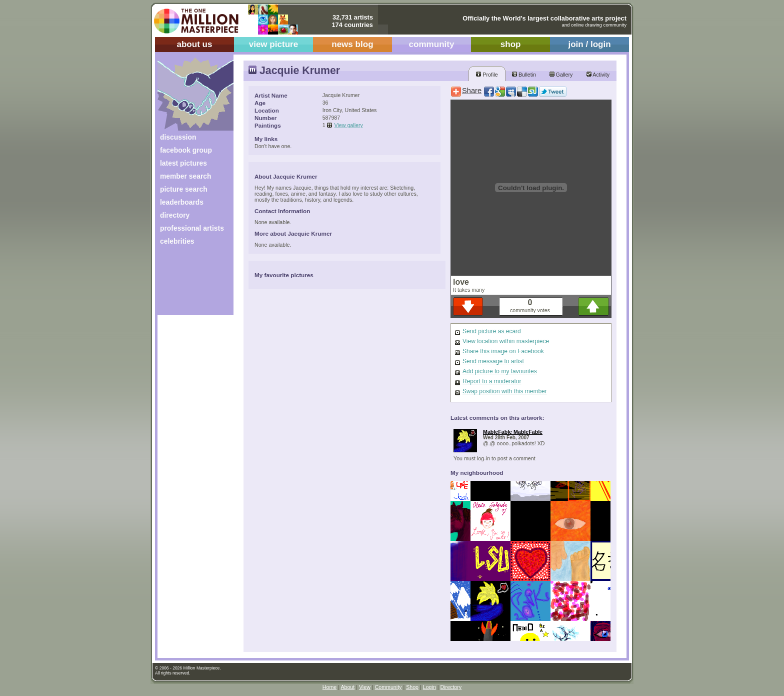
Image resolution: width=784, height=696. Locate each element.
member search (185, 176)
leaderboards (182, 202)
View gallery (349, 125)
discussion (178, 137)
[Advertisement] (189, 284)
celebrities (177, 241)
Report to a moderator (492, 381)
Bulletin (524, 75)
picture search (184, 189)
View (365, 687)
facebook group (186, 150)
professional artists (192, 228)
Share (472, 91)
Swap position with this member (505, 391)
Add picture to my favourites (500, 371)
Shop (412, 687)
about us (194, 44)
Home (329, 687)
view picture (274, 44)
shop (511, 44)
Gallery (561, 75)
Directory (451, 687)
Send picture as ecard (492, 331)
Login (429, 687)
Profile (487, 75)
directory (175, 215)
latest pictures (183, 163)
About (347, 687)
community (432, 44)
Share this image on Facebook (503, 351)
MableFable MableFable (513, 432)
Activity (598, 75)
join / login (589, 44)
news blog (352, 44)
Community (388, 687)
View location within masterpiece (506, 341)
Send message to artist (493, 361)
